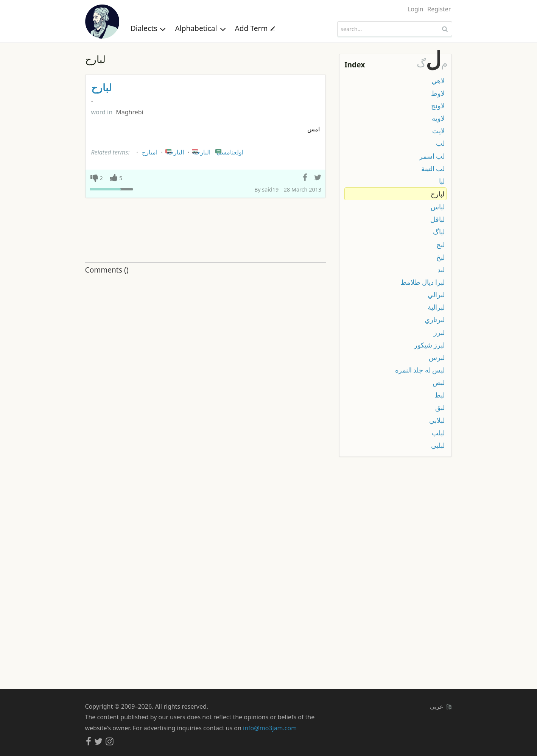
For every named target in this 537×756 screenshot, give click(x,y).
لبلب (438, 433)
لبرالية (436, 307)
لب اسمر (432, 156)
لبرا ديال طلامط (423, 282)
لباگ (439, 232)
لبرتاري (435, 320)
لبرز (439, 332)
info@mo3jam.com (270, 728)
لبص (439, 382)
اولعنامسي (229, 151)
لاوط (438, 93)
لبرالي (436, 295)
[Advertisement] (206, 231)
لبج (440, 245)
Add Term (255, 28)
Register (439, 9)
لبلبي (438, 445)
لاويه (438, 118)
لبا (442, 181)
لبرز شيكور (430, 345)
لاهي (438, 81)
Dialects (148, 28)
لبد (441, 270)
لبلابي (437, 420)
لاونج (438, 106)
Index (355, 65)
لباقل (437, 219)
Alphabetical (200, 28)
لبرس (437, 357)
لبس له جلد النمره (420, 370)
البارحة (201, 151)
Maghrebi (130, 112)
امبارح (150, 152)
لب (440, 143)
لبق (440, 407)
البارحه (174, 151)
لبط (440, 395)
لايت (438, 131)
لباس (438, 207)
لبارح (101, 88)
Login (416, 9)
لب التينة (433, 168)
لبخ (440, 257)
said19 (270, 189)
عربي (440, 706)
